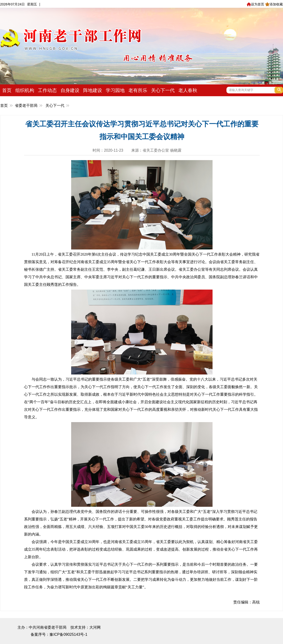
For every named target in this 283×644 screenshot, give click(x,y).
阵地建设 (93, 90)
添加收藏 (274, 4)
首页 (7, 90)
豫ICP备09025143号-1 (68, 634)
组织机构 (25, 90)
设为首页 (255, 4)
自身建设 (70, 90)
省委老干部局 (26, 106)
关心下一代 (163, 90)
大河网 (95, 627)
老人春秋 (188, 90)
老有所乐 (138, 90)
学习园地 (115, 90)
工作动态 (47, 90)
